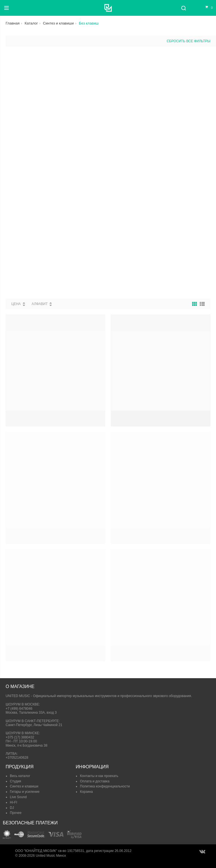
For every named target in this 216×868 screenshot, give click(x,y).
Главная (13, 23)
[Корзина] (206, 8)
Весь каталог (20, 776)
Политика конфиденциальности (105, 786)
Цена (16, 304)
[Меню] (6, 8)
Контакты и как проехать (99, 776)
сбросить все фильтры (189, 41)
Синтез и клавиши (58, 23)
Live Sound (18, 797)
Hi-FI (13, 802)
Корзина (86, 792)
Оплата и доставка (95, 781)
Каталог (31, 23)
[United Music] (108, 8)
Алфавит (40, 304)
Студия (15, 781)
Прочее (16, 813)
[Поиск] (184, 8)
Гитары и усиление (25, 792)
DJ (12, 808)
